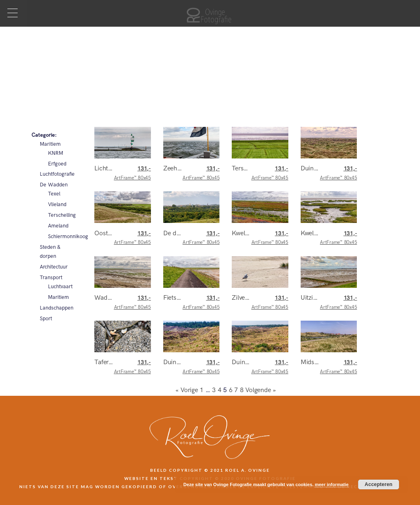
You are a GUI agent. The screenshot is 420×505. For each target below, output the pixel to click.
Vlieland (57, 204)
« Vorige (187, 390)
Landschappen (57, 308)
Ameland (58, 226)
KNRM (56, 153)
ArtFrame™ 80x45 (132, 173)
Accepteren (379, 484)
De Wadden (54, 185)
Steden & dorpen (50, 252)
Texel (54, 194)
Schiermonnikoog (61, 236)
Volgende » (261, 390)
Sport (46, 319)
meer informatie (332, 484)
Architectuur (54, 267)
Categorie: (44, 135)
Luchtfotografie (57, 174)
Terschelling (61, 215)
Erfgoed (57, 164)
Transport (51, 278)
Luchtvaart (60, 287)
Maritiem (50, 144)
